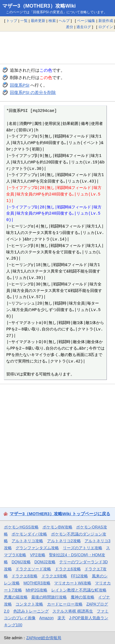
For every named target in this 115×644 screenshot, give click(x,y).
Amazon (46, 618)
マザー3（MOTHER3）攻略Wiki (39, 6)
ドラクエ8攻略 (25, 576)
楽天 (61, 618)
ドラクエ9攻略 (54, 576)
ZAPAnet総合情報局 (44, 638)
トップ (12, 21)
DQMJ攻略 (21, 562)
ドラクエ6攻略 (68, 569)
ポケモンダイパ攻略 (29, 534)
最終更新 (38, 21)
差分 (70, 27)
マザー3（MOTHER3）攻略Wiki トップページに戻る (60, 514)
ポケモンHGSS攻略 (21, 527)
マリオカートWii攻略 (73, 583)
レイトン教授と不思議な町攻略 (79, 590)
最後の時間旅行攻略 (49, 597)
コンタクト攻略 (29, 604)
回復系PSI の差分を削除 (33, 92)
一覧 (24, 21)
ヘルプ (64, 21)
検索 (52, 21)
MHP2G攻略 (37, 590)
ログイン (106, 27)
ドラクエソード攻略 (33, 569)
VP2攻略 (38, 555)
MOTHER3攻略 (37, 583)
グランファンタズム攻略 (37, 548)
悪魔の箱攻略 (16, 597)
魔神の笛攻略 (83, 597)
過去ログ (84, 27)
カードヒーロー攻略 (65, 604)
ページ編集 (86, 21)
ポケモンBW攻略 (57, 527)
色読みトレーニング (31, 611)
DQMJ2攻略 (45, 562)
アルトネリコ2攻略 (64, 541)
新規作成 (106, 21)
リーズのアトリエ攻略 (83, 548)
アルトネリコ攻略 (27, 541)
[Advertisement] (57, 48)
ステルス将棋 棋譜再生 (73, 611)
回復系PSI (20, 85)
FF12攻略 (79, 576)
